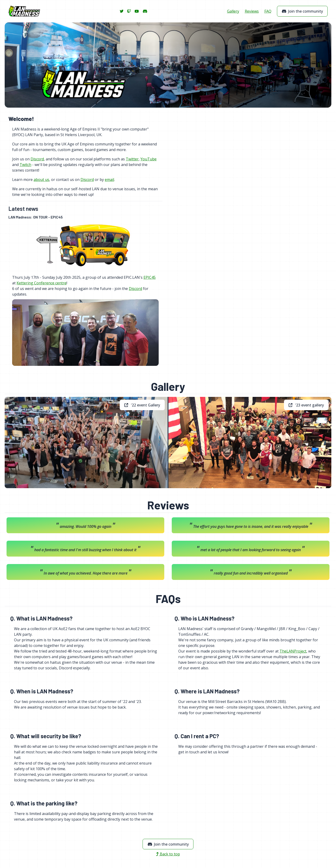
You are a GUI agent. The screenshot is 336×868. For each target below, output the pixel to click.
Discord (37, 159)
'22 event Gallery (142, 405)
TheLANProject (293, 651)
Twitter (132, 159)
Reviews (252, 11)
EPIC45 (150, 277)
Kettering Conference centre (42, 283)
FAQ (268, 11)
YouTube (149, 159)
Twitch (25, 165)
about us (41, 180)
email (109, 180)
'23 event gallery (306, 405)
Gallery (233, 11)
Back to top (168, 854)
